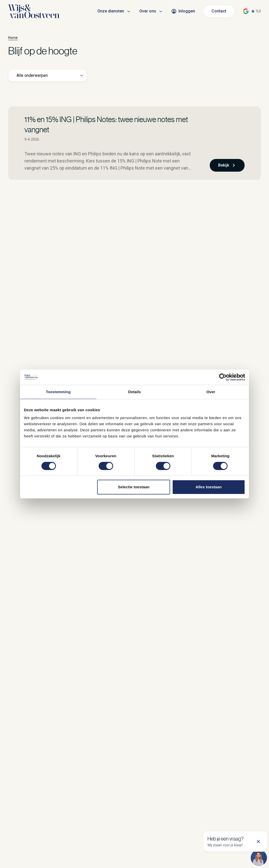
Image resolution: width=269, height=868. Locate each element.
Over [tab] (211, 392)
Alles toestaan (209, 487)
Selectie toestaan (134, 487)
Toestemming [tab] (58, 392)
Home (13, 38)
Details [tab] (134, 392)
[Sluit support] (258, 842)
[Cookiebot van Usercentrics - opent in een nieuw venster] (223, 377)
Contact (219, 11)
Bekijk (227, 165)
